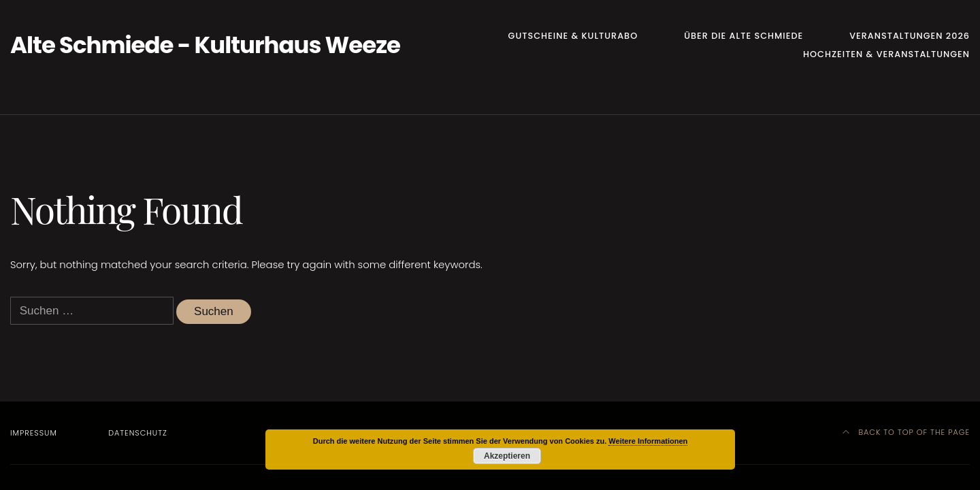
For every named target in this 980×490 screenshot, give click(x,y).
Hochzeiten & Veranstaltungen (886, 54)
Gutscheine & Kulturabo (573, 36)
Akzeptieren (507, 456)
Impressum (34, 433)
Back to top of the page (906, 432)
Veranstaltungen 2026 (910, 36)
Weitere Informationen (648, 441)
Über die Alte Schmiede (744, 36)
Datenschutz (138, 433)
